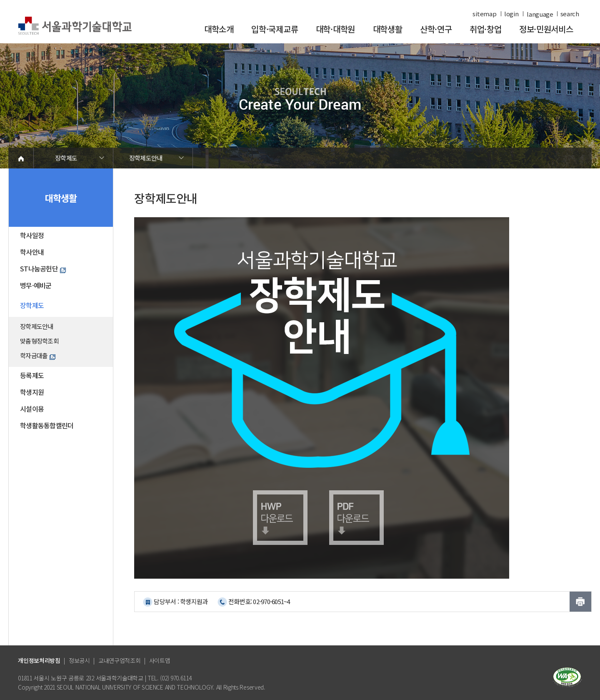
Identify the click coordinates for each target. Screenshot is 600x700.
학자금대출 (38, 355)
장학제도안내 (146, 158)
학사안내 (32, 252)
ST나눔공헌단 (43, 268)
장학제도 (66, 158)
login (511, 14)
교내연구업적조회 (120, 660)
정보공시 (79, 660)
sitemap (484, 14)
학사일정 (32, 235)
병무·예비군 (36, 285)
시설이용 (32, 409)
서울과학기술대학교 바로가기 (75, 26)
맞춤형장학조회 (39, 341)
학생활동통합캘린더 (47, 425)
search (570, 14)
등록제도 (32, 375)
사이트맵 (160, 660)
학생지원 (32, 392)
